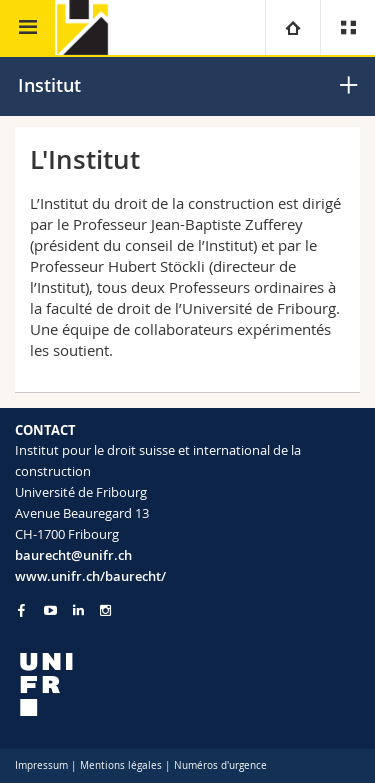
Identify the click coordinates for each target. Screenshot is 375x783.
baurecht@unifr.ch (73, 555)
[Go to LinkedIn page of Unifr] (78, 610)
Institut (49, 85)
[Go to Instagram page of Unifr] (105, 610)
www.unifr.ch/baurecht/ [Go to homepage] (90, 576)
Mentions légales (121, 765)
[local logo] (187, 684)
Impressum (41, 765)
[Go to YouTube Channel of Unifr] (50, 610)
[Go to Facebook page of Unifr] (21, 610)
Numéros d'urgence (220, 765)
